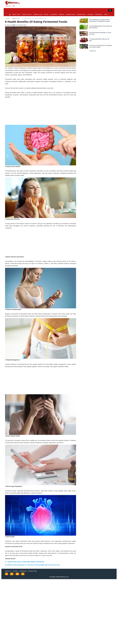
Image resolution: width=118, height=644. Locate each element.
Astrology (90, 14)
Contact (15, 571)
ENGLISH (8, 6)
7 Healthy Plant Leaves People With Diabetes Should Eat (25, 562)
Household (54, 14)
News (106, 14)
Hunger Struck (70, 14)
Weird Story (99, 14)
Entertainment (81, 14)
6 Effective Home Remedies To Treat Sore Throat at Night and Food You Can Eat (33, 565)
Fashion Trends (27, 14)
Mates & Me (16, 14)
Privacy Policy (33, 571)
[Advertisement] (41, 112)
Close (7, 13)
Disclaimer (23, 571)
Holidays (61, 14)
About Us (8, 571)
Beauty (46, 14)
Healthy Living (38, 14)
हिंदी (14, 6)
